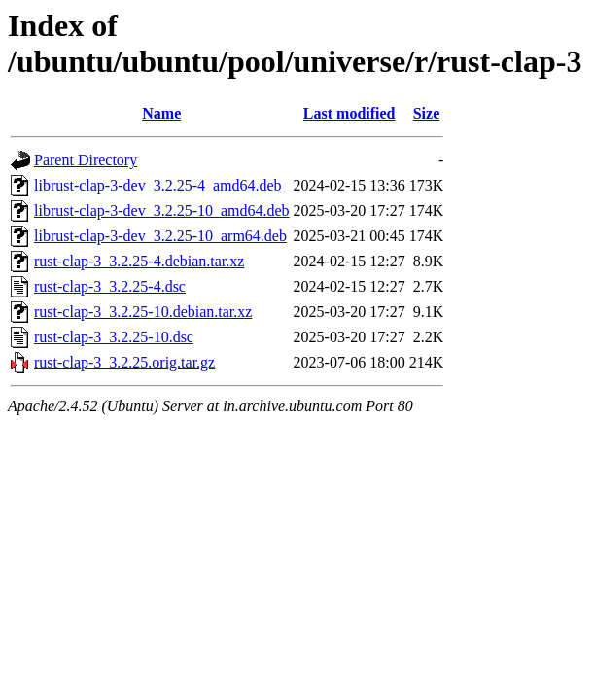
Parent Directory (86, 160)
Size (427, 113)
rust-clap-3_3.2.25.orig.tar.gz (124, 362)
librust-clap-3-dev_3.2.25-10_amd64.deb (162, 210)
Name (161, 113)
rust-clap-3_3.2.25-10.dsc (114, 337)
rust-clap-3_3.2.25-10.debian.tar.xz (143, 312)
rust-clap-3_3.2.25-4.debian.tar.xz (139, 261)
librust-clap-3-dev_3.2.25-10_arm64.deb (160, 236)
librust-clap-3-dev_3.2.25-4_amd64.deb (158, 185)
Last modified (349, 113)
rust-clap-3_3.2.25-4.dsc (110, 286)
